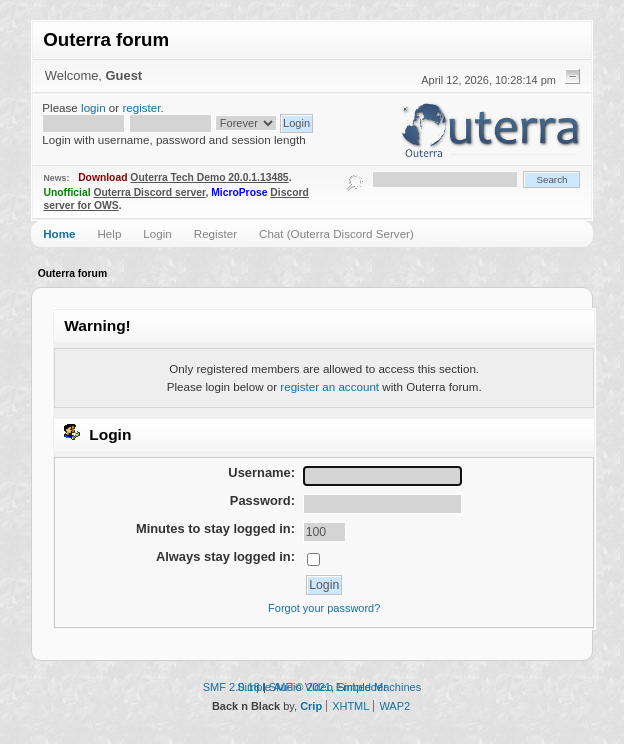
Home (59, 233)
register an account (329, 386)
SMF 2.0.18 (231, 687)
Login (157, 233)
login (93, 107)
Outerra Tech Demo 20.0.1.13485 (209, 177)
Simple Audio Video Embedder (312, 687)
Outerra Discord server (149, 192)
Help (109, 233)
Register (215, 233)
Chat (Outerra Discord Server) (336, 233)
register (141, 107)
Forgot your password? (324, 608)
